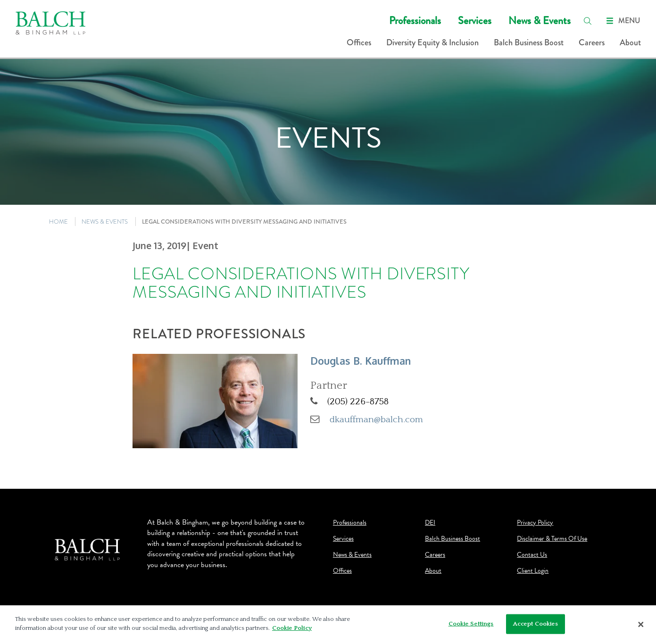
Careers (592, 42)
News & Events (540, 21)
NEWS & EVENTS (105, 222)
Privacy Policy (535, 523)
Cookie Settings (471, 624)
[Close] (641, 625)
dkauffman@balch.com (376, 419)
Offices (359, 42)
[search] (588, 21)
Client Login (533, 571)
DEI (430, 523)
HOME (58, 222)
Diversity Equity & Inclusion (432, 42)
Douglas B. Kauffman (361, 361)
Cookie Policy (292, 628)
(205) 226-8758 (358, 401)
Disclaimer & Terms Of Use (552, 539)
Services (475, 21)
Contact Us (532, 555)
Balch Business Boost (529, 42)
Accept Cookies (536, 624)
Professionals (415, 21)
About (630, 42)
